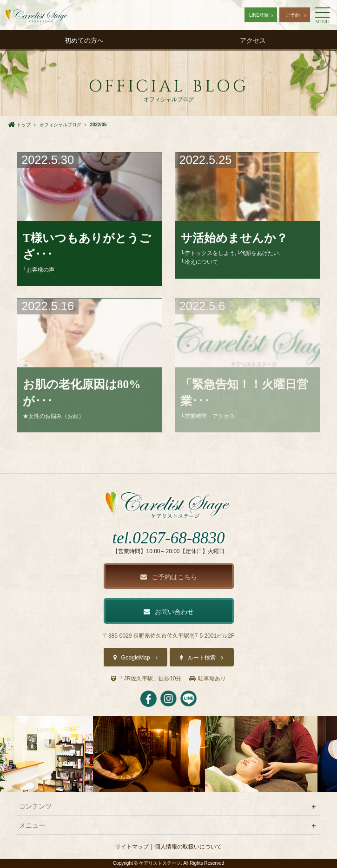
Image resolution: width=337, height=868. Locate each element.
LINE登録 (259, 15)
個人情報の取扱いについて (188, 847)
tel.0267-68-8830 (168, 538)
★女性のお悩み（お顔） (53, 416)
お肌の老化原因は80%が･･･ (82, 392)
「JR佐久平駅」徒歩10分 (146, 679)
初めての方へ (84, 40)
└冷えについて (199, 262)
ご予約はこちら (169, 577)
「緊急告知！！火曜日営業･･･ (244, 392)
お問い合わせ (169, 612)
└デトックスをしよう (208, 253)
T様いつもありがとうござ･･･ (87, 246)
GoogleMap (136, 658)
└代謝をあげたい (258, 253)
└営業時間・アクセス (208, 416)
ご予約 (293, 15)
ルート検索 (202, 658)
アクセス (253, 40)
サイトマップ (132, 847)
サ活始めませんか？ (234, 238)
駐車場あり (208, 679)
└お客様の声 (39, 270)
